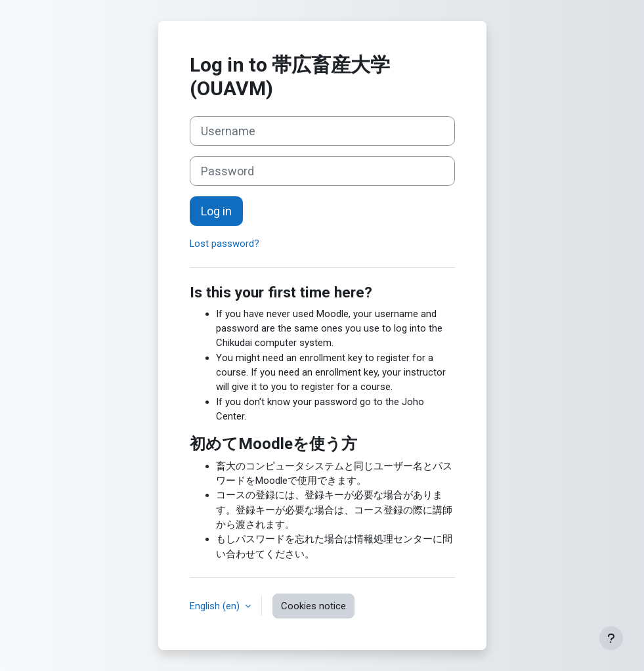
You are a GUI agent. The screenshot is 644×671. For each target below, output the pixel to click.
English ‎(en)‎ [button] (216, 606)
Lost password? (225, 244)
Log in (216, 211)
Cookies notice (313, 606)
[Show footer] (611, 638)
